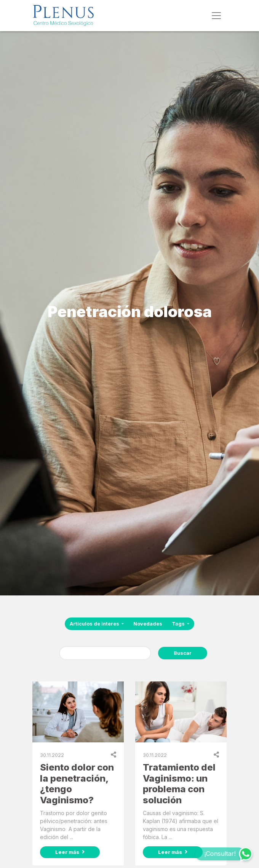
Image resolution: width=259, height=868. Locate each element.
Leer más (70, 852)
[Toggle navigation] (216, 16)
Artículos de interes (95, 624)
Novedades (148, 624)
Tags (179, 624)
